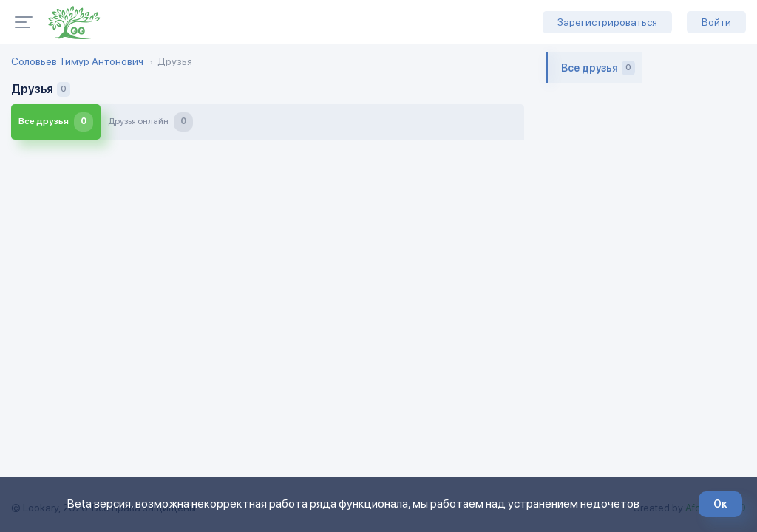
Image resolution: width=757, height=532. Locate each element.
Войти (716, 22)
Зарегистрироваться (607, 22)
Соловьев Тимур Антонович (77, 61)
